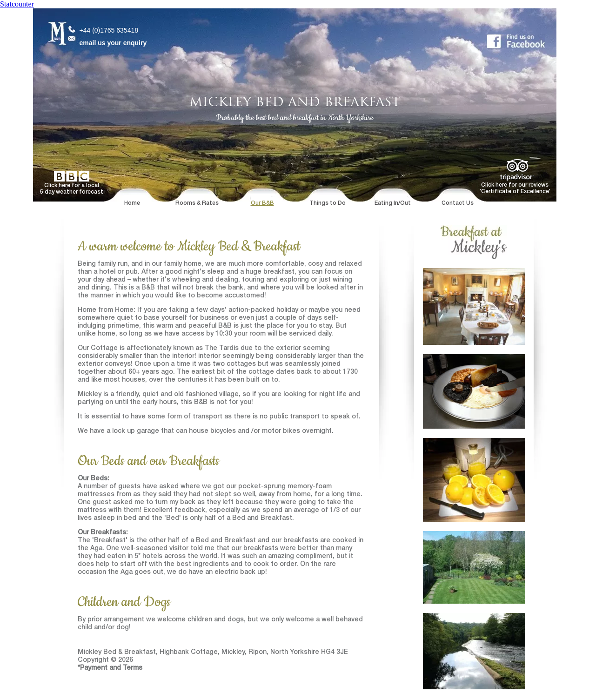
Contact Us (458, 203)
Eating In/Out (393, 203)
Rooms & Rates (197, 203)
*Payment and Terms (110, 668)
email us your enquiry (113, 43)
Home (132, 203)
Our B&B (262, 203)
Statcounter (17, 4)
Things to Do (328, 203)
